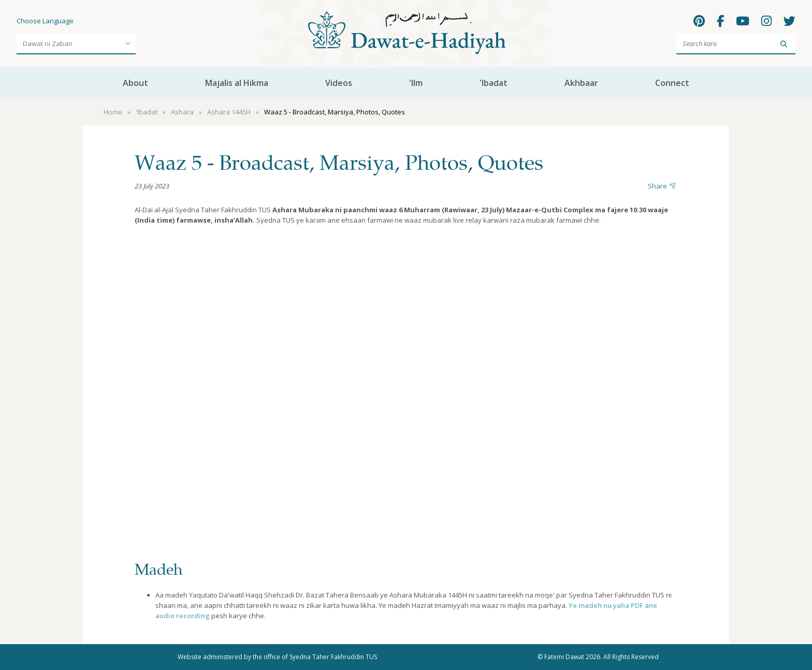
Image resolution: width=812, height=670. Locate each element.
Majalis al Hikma (237, 83)
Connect (672, 83)
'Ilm (416, 83)
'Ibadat (494, 83)
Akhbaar (581, 83)
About (135, 83)
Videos (339, 83)
